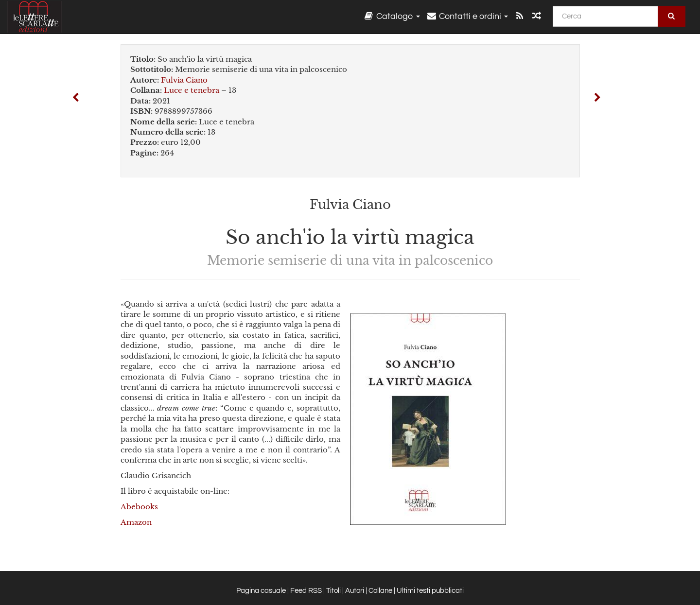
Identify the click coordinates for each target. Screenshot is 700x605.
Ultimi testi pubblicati (430, 591)
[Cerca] (605, 16)
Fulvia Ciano (184, 80)
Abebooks (139, 507)
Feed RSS (306, 591)
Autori (355, 591)
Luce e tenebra (192, 90)
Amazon (136, 522)
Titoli (333, 591)
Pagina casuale (261, 591)
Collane (380, 591)
